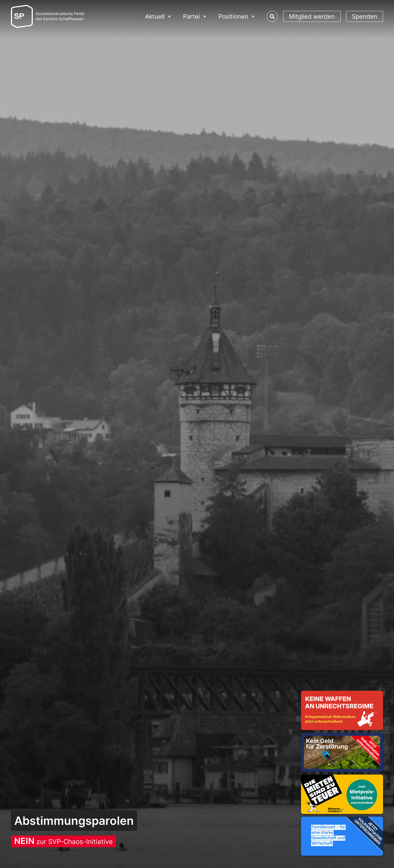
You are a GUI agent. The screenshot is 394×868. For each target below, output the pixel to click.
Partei (195, 17)
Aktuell (159, 17)
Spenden (365, 16)
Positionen (237, 17)
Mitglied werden (312, 16)
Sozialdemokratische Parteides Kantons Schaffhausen (60, 16)
